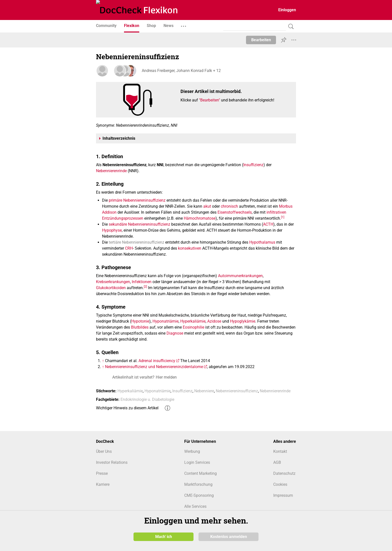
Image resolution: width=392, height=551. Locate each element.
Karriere (103, 484)
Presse (102, 473)
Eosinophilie (193, 327)
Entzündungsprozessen (123, 218)
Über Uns (104, 451)
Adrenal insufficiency (157, 361)
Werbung (192, 451)
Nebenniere (204, 391)
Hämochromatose (200, 218)
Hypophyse (112, 230)
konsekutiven (190, 248)
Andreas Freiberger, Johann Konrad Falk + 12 (180, 71)
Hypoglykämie (243, 321)
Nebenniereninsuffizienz (237, 391)
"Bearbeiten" (209, 100)
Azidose (214, 321)
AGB (277, 462)
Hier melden (166, 377)
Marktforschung (198, 484)
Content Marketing (200, 473)
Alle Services (195, 506)
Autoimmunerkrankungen (240, 276)
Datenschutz (284, 473)
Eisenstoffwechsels (235, 212)
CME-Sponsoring (199, 495)
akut (207, 206)
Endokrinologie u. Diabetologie (147, 399)
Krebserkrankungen (113, 282)
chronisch (229, 206)
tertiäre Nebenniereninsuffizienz (136, 242)
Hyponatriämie (165, 321)
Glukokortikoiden (111, 288)
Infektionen (142, 282)
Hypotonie (140, 321)
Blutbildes (140, 327)
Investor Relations (112, 462)
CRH (129, 248)
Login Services (197, 462)
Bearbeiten (261, 40)
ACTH (268, 224)
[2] (145, 286)
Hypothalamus (262, 242)
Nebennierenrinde (111, 171)
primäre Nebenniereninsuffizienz (137, 200)
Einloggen (287, 10)
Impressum (283, 495)
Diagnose (175, 333)
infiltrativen (276, 212)
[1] (283, 217)
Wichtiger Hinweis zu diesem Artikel (127, 408)
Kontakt (280, 451)
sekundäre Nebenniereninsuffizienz (139, 224)
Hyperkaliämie (193, 321)
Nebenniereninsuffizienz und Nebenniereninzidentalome (154, 367)
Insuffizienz (253, 165)
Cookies (280, 484)
